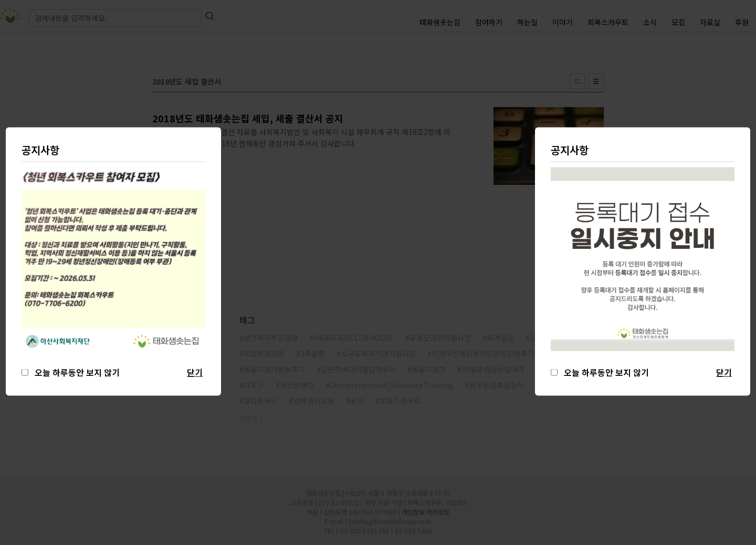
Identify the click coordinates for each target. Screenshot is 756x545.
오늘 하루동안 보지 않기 (604, 372)
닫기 (724, 372)
